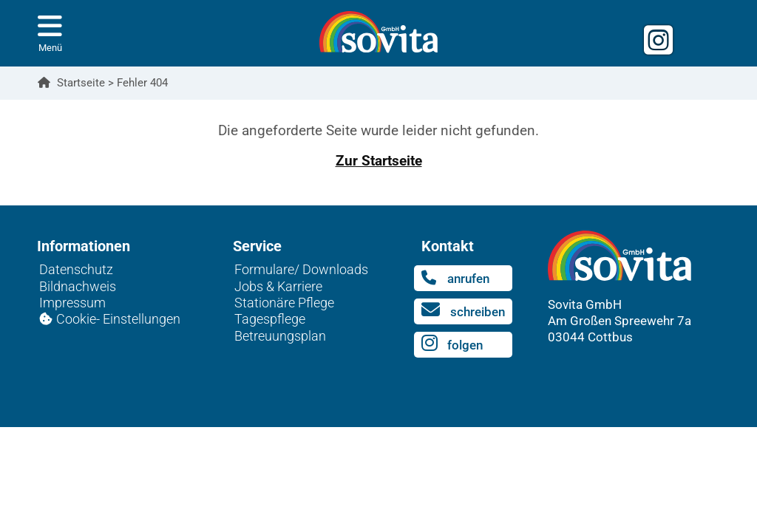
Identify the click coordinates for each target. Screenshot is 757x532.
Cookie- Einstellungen (118, 319)
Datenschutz (76, 269)
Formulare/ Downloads (301, 269)
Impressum (72, 303)
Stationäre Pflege (284, 303)
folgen (452, 343)
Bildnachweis (78, 286)
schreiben (463, 310)
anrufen (455, 278)
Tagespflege (270, 319)
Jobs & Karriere (278, 286)
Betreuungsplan (280, 336)
